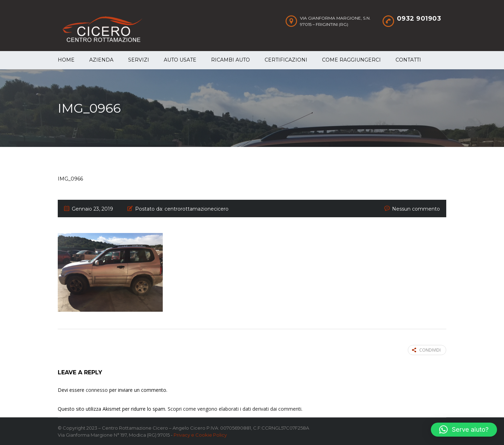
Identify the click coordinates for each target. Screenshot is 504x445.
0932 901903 (419, 19)
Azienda (101, 60)
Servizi (139, 60)
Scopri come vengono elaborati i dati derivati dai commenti (234, 409)
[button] (464, 430)
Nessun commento (416, 209)
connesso (97, 390)
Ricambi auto (230, 60)
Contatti (408, 60)
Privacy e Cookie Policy (200, 435)
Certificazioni (286, 60)
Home (66, 60)
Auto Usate (180, 60)
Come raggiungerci (351, 60)
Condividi (426, 350)
